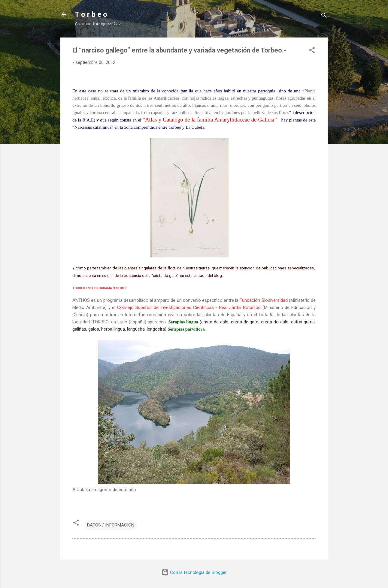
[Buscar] (324, 16)
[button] (312, 51)
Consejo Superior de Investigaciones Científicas (165, 307)
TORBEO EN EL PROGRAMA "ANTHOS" (100, 288)
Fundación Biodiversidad (264, 300)
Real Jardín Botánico (240, 307)
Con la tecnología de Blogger (194, 572)
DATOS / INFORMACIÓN (111, 525)
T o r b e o (91, 14)
